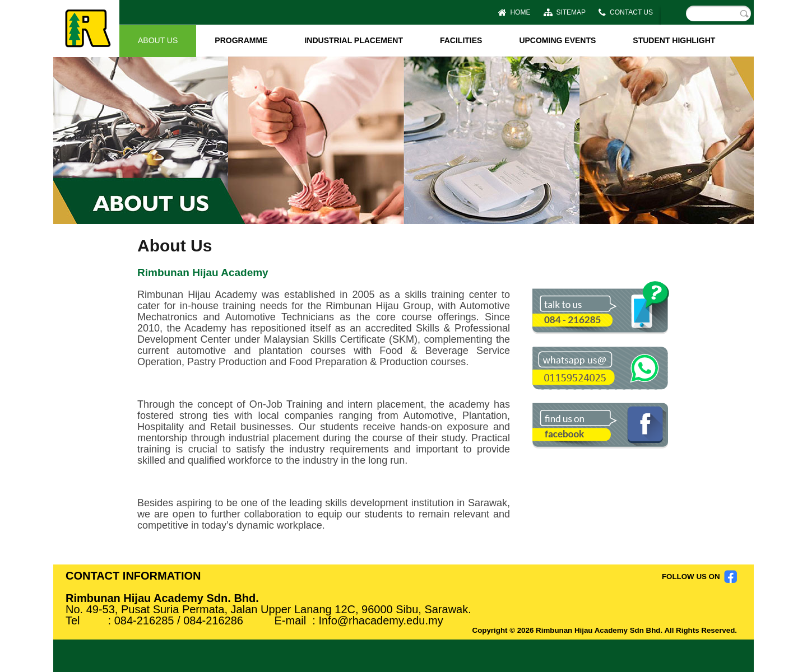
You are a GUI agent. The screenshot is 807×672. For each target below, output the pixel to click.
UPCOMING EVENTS (557, 40)
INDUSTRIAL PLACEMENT (354, 40)
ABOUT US (158, 40)
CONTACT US (626, 12)
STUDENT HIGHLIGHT (674, 40)
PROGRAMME (241, 40)
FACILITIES (461, 40)
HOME (514, 12)
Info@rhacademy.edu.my (381, 620)
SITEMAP (565, 12)
